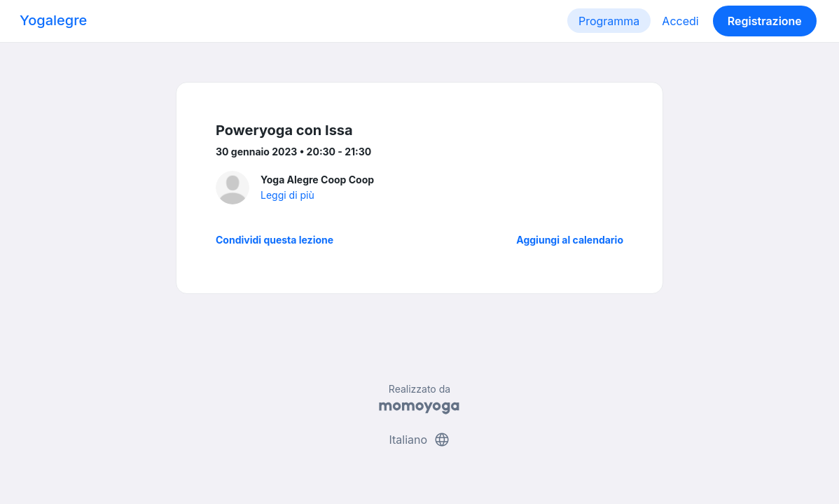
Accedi (680, 21)
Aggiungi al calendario (570, 240)
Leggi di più (287, 195)
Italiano (419, 440)
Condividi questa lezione (275, 240)
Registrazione (765, 21)
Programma (609, 21)
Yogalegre (53, 20)
